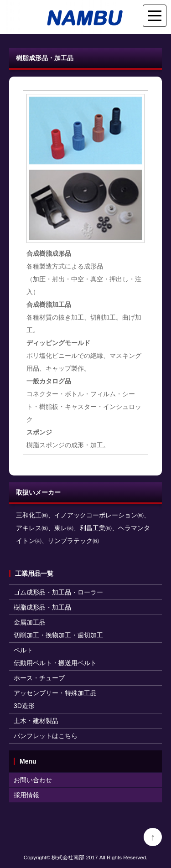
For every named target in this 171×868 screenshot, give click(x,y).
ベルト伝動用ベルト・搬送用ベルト (55, 656)
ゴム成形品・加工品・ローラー (58, 592)
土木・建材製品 (36, 721)
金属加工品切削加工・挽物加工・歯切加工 (58, 629)
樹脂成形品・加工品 (42, 607)
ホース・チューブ (39, 678)
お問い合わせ (33, 780)
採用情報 (26, 795)
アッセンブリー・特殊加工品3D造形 (55, 699)
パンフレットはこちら (46, 736)
